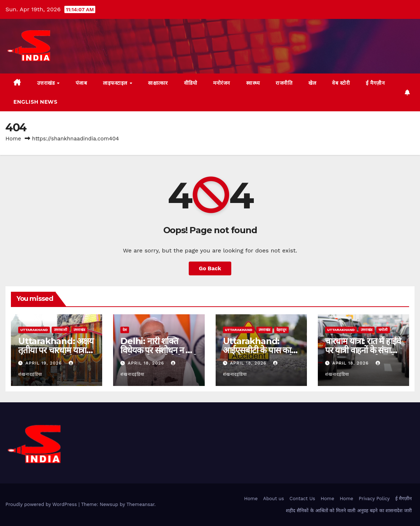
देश (125, 330)
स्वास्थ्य (253, 83)
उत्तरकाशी (61, 330)
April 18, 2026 (147, 363)
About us (274, 499)
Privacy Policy (374, 499)
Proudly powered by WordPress (42, 504)
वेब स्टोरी (341, 83)
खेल (312, 83)
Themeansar (141, 504)
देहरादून (281, 330)
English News (35, 102)
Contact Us (302, 499)
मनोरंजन (222, 83)
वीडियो (191, 83)
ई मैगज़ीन (375, 83)
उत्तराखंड (47, 83)
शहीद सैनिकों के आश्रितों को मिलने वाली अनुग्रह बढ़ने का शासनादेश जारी (349, 511)
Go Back (210, 268)
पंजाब (81, 83)
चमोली (383, 330)
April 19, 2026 (45, 363)
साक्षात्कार (158, 83)
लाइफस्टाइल (116, 83)
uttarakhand (34, 330)
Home (13, 139)
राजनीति (284, 83)
